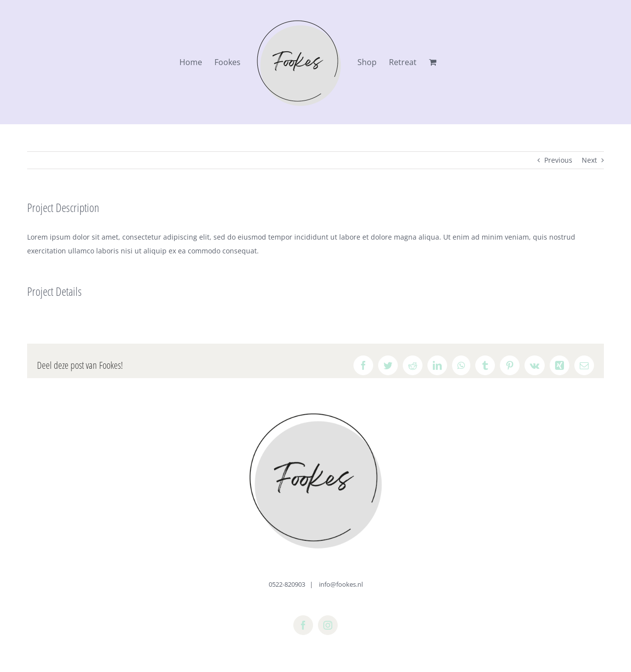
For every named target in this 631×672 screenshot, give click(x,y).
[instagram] (328, 625)
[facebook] (303, 625)
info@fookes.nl (340, 584)
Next (589, 160)
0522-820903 (287, 584)
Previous (558, 160)
